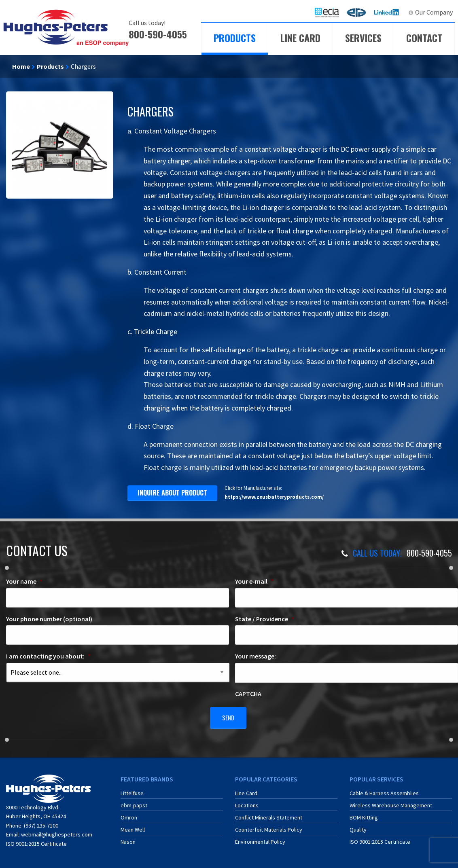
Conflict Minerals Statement (269, 815)
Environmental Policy (260, 839)
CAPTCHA (248, 694)
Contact (424, 38)
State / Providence (265, 619)
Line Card (300, 38)
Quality (358, 827)
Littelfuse (132, 790)
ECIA (331, 12)
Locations (247, 802)
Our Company (434, 12)
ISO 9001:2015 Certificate (36, 840)
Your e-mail (254, 581)
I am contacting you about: (48, 656)
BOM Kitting (364, 815)
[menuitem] (327, 12)
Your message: (256, 656)
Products (235, 38)
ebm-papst (134, 802)
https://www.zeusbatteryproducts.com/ (274, 497)
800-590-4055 (158, 34)
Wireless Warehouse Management (391, 802)
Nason (128, 839)
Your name (24, 581)
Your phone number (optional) (49, 619)
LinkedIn (387, 12)
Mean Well (133, 827)
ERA (359, 12)
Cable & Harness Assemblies (384, 790)
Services (363, 38)
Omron (129, 815)
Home (21, 66)
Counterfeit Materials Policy (269, 827)
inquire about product (172, 493)
